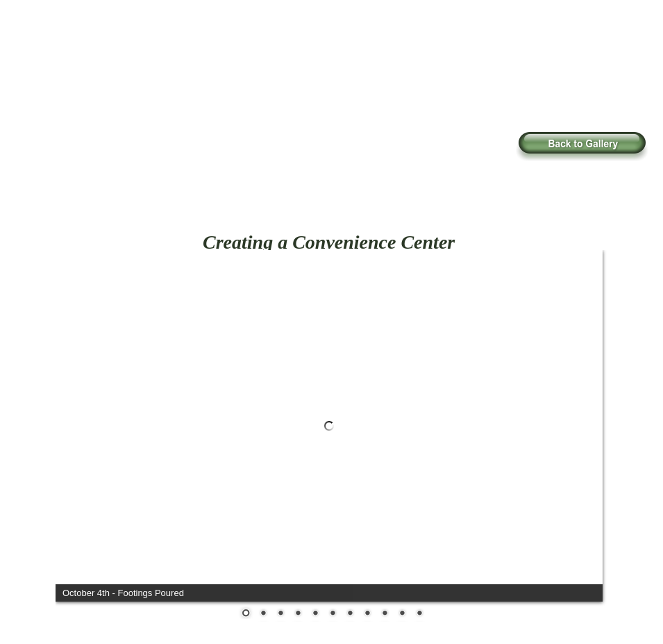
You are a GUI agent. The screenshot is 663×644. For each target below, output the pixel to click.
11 (419, 614)
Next (582, 419)
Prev (76, 419)
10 (402, 614)
